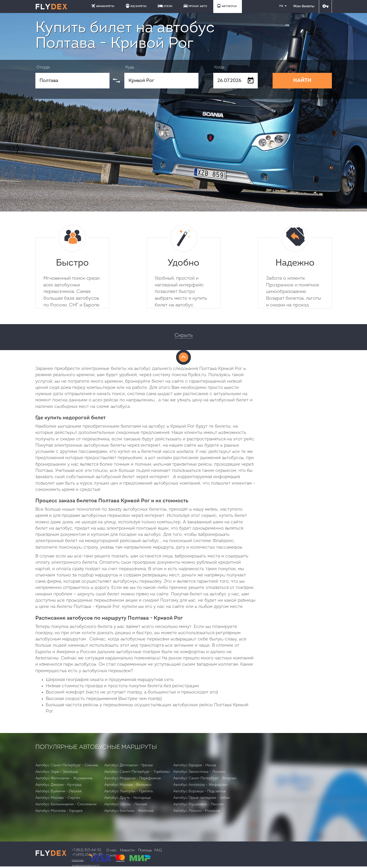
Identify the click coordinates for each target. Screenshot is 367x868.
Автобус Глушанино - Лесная (198, 804)
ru (281, 6)
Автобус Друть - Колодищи (128, 798)
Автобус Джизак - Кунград (58, 785)
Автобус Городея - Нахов (195, 765)
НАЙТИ (302, 81)
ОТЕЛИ (165, 6)
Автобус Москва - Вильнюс (128, 785)
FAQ (158, 850)
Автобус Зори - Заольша (57, 772)
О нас (111, 850)
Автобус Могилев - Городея (59, 811)
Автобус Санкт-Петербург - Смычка (67, 765)
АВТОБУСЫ (227, 6)
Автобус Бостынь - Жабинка (129, 811)
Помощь (145, 850)
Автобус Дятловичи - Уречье (129, 765)
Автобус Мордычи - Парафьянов (133, 778)
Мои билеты (304, 6)
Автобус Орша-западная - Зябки (201, 798)
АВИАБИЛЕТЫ (103, 6)
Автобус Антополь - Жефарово (200, 785)
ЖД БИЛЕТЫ (136, 6)
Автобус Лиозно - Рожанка (197, 811)
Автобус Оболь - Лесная (126, 804)
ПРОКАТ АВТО (195, 6)
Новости (127, 850)
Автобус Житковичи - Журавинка (64, 778)
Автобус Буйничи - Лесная (59, 791)
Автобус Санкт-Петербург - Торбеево (137, 772)
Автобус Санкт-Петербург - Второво (205, 778)
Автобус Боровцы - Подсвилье (200, 791)
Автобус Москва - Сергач (58, 798)
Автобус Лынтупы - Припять (129, 791)
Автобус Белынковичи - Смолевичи (66, 804)
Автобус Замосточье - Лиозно (199, 772)
